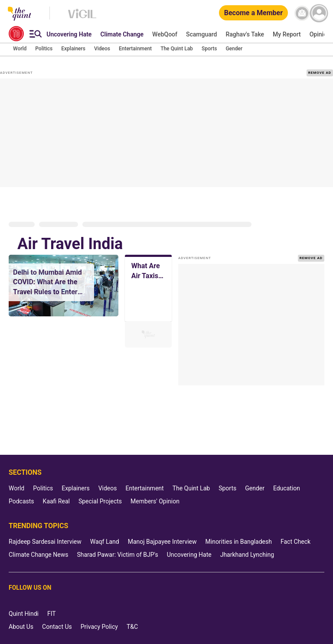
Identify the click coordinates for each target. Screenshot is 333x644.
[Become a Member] (253, 13)
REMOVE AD (320, 73)
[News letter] (302, 13)
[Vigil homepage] (82, 18)
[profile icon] (319, 13)
